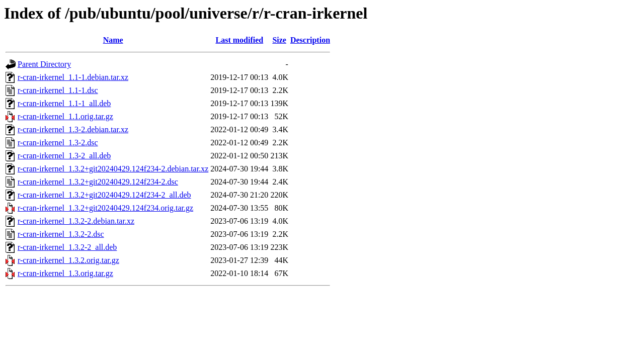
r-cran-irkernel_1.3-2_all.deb (64, 156)
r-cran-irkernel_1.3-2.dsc (58, 143)
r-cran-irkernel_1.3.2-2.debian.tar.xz (76, 221)
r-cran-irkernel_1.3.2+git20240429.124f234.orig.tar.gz (105, 208)
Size (279, 40)
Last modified (239, 40)
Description (310, 40)
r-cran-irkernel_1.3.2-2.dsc (61, 234)
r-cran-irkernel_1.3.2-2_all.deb (67, 247)
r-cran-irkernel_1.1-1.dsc (58, 90)
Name (113, 40)
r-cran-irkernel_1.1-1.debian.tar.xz (73, 77)
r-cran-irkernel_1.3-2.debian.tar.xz (73, 129)
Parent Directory (44, 64)
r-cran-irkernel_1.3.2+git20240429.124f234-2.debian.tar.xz (113, 169)
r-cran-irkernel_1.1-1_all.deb (64, 103)
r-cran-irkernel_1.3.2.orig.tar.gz (68, 260)
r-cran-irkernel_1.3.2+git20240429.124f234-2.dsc (98, 182)
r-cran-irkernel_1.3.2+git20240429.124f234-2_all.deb (104, 195)
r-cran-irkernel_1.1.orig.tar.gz (65, 116)
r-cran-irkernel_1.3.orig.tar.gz (65, 273)
